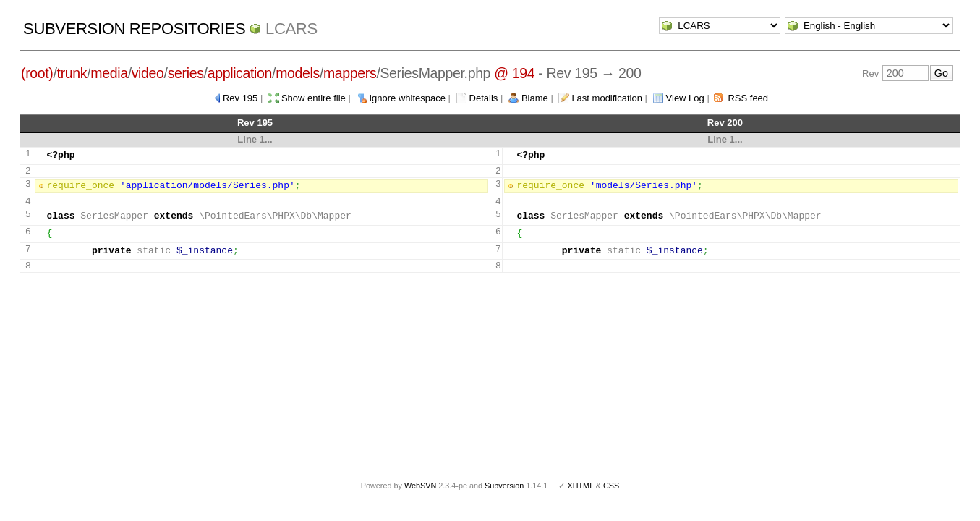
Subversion (504, 486)
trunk (72, 73)
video (148, 73)
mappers (350, 73)
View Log (685, 98)
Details (484, 98)
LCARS (291, 29)
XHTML (580, 486)
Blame (535, 98)
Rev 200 (725, 123)
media (109, 73)
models (298, 73)
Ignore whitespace (407, 98)
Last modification (607, 98)
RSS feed (748, 98)
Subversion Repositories (134, 29)
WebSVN (420, 486)
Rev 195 (240, 98)
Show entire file (314, 98)
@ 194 (514, 73)
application (240, 73)
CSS (611, 486)
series (186, 73)
